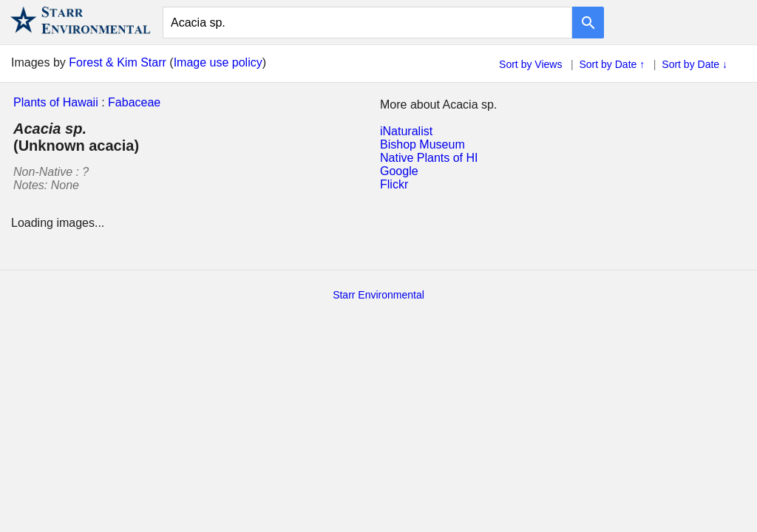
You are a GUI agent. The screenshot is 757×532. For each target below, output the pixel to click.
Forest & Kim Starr (118, 62)
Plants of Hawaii (56, 102)
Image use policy (218, 62)
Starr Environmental (378, 295)
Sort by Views (530, 64)
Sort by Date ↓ (695, 64)
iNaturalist (406, 131)
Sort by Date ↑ (612, 64)
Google (399, 171)
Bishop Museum (422, 144)
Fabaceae (134, 102)
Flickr (394, 184)
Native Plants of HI (429, 158)
